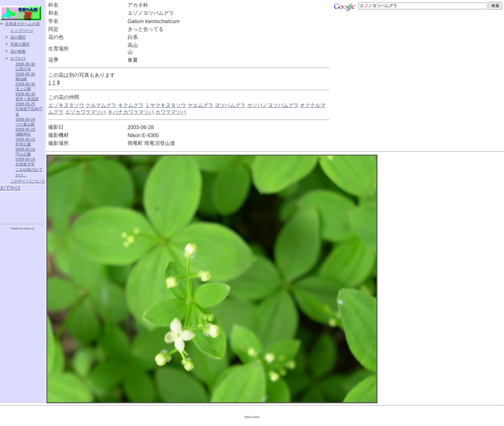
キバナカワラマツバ (131, 112)
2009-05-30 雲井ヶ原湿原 (27, 97)
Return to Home (252, 417)
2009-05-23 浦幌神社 (25, 132)
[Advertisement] (22, 207)
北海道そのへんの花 (22, 24)
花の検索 (18, 51)
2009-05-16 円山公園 (25, 152)
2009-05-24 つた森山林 (25, 122)
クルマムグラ (101, 105)
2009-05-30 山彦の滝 (25, 67)
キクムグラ (131, 105)
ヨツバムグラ (230, 105)
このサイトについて (28, 181)
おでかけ (18, 58)
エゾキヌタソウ (66, 105)
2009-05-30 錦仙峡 (25, 77)
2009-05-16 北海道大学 (25, 162)
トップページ (22, 31)
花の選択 (18, 37)
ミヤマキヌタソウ (166, 105)
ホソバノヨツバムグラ (273, 105)
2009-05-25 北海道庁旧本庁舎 (29, 109)
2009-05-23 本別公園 (25, 142)
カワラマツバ (171, 112)
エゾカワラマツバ (85, 112)
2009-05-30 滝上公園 (25, 87)
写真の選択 (20, 44)
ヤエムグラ (201, 105)
